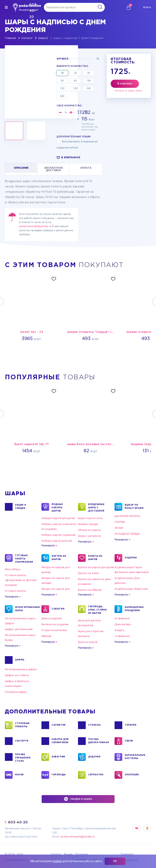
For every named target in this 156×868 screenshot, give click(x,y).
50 (62, 81)
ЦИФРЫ (20, 660)
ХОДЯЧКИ (131, 558)
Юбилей (46, 636)
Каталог (27, 38)
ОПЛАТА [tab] (86, 168)
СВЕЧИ (129, 741)
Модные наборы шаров (57, 507)
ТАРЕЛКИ (131, 725)
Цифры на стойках (17, 675)
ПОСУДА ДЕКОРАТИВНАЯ (98, 741)
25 (75, 73)
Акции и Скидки (21, 507)
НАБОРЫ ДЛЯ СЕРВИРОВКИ (60, 741)
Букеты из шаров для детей (96, 567)
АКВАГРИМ (58, 757)
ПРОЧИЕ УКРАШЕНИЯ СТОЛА (23, 758)
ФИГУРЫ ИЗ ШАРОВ (59, 558)
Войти (147, 7)
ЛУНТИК (120, 522)
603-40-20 (18, 822)
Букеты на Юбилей (90, 590)
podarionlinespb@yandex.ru (35, 226)
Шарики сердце (88, 524)
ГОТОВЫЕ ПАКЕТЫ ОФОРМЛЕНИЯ (24, 559)
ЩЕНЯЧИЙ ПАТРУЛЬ (127, 516)
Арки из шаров (88, 642)
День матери (123, 624)
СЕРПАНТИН (96, 775)
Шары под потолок (90, 518)
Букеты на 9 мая (88, 573)
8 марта (120, 630)
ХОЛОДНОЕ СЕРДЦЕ (127, 534)
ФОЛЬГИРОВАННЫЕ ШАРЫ (25, 609)
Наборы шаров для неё (57, 541)
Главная (10, 38)
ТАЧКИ (119, 528)
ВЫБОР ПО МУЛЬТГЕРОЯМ (134, 507)
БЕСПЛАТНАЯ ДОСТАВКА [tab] (54, 169)
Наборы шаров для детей (58, 518)
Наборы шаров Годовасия (59, 535)
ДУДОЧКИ (94, 757)
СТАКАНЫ (94, 725)
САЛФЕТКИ (59, 725)
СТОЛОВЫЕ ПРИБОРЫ (22, 725)
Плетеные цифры (16, 692)
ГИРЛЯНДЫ (59, 775)
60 (75, 81)
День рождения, (52, 618)
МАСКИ (19, 775)
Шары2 (43, 38)
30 (89, 73)
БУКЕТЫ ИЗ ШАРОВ (95, 558)
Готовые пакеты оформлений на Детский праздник (21, 580)
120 (62, 88)
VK (136, 828)
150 (75, 88)
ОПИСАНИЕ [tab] (21, 168)
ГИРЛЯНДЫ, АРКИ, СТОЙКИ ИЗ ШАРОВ (97, 610)
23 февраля (122, 618)
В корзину (125, 84)
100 (89, 81)
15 (62, 73)
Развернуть (48, 546)
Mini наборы (13, 569)
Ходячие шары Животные (131, 589)
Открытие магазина (54, 630)
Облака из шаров (89, 530)
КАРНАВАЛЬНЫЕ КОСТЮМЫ (135, 757)
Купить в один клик (128, 91)
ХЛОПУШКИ (132, 775)
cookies (57, 861)
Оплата (56, 854)
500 (62, 96)
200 (89, 88)
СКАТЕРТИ (22, 741)
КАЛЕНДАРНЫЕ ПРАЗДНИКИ (134, 609)
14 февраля (122, 636)
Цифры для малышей (19, 629)
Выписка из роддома (55, 624)
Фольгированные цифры (21, 669)
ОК (115, 861)
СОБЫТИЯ (58, 609)
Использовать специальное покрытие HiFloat (77, 144)
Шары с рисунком (89, 536)
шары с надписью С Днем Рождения (78, 38)
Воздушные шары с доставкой (96, 507)
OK (147, 828)
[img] (6, 7)
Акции (68, 854)
